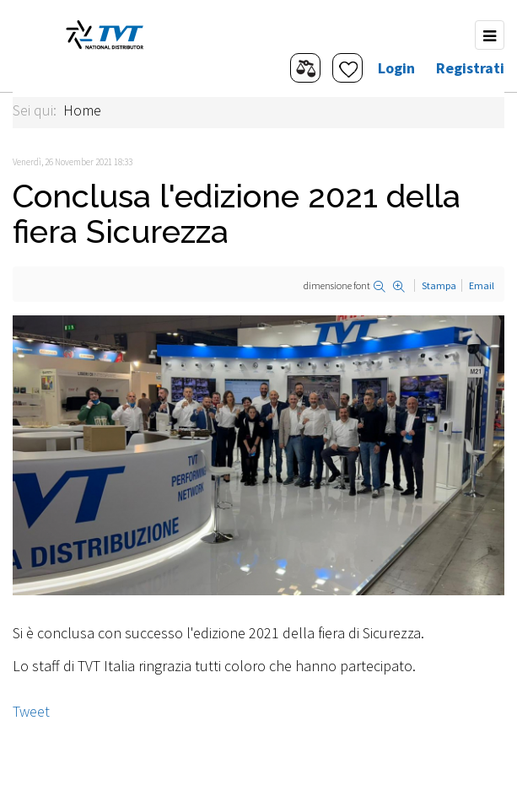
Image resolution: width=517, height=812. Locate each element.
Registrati (470, 68)
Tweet (31, 711)
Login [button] (396, 68)
